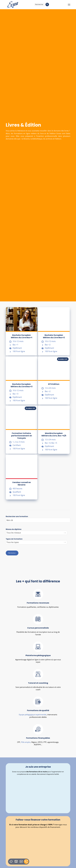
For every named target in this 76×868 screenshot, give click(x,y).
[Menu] (69, 5)
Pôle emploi (26, 745)
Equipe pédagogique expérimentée (33, 717)
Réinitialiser (12, 553)
